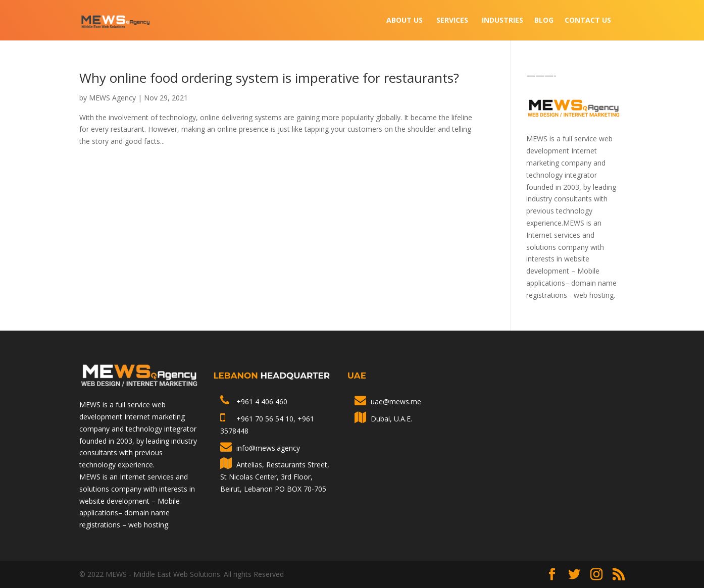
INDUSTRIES (502, 21)
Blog (544, 21)
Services (452, 21)
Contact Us (588, 21)
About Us (405, 21)
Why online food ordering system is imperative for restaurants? (269, 78)
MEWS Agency (112, 98)
